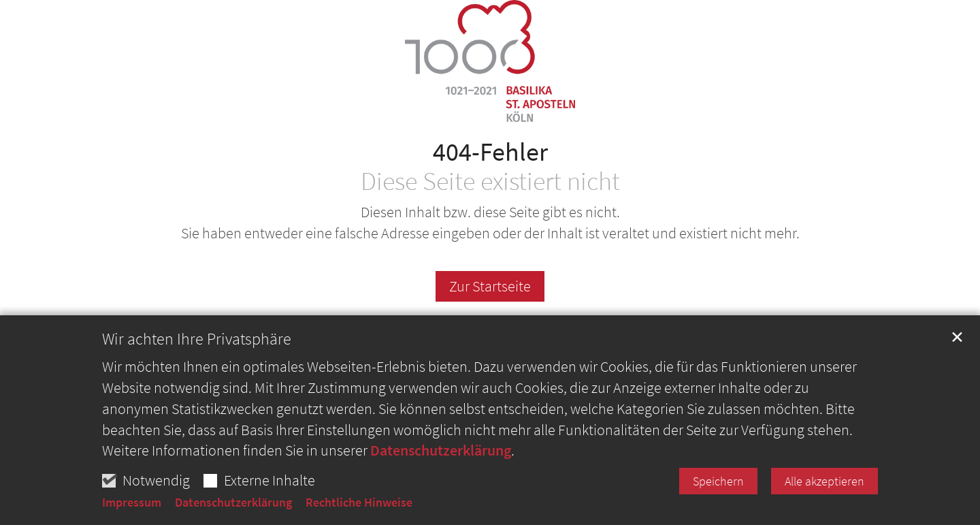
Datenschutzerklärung (441, 450)
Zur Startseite (490, 286)
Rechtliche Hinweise (359, 503)
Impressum (132, 503)
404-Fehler (490, 152)
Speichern (718, 481)
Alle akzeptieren (824, 481)
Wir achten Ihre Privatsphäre (197, 339)
